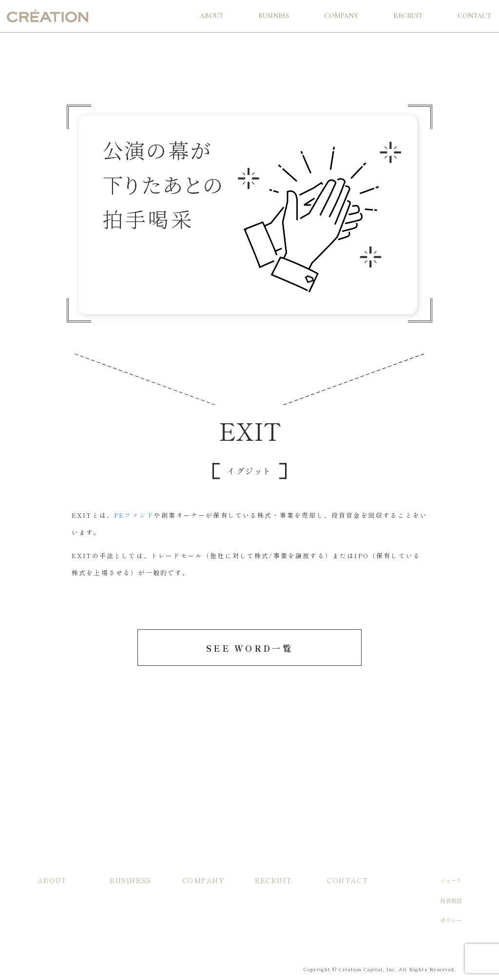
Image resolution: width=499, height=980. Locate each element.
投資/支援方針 (55, 900)
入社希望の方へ (274, 900)
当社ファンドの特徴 (134, 900)
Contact (474, 16)
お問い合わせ (343, 900)
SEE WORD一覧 (249, 648)
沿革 (188, 913)
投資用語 (451, 901)
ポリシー (451, 920)
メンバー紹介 (198, 926)
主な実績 (120, 913)
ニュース (451, 880)
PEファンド (134, 515)
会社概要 (193, 900)
